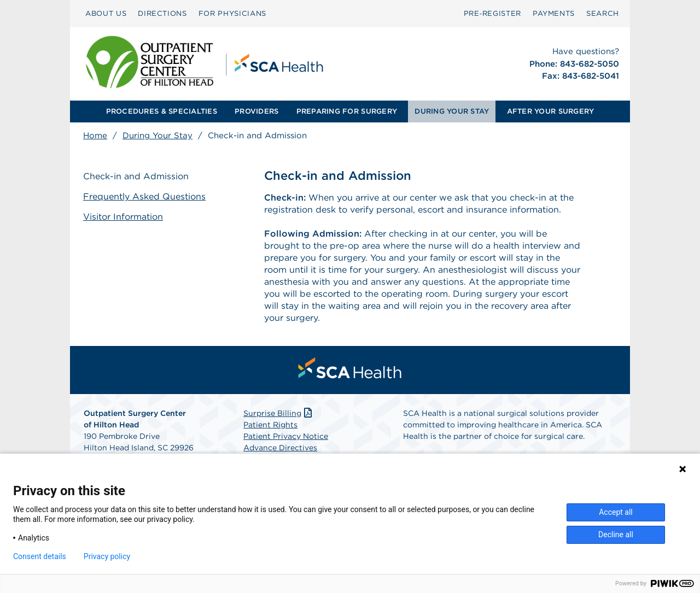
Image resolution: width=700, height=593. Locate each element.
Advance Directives (280, 448)
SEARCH (603, 13)
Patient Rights (270, 425)
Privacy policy (107, 556)
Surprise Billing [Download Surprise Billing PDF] (279, 413)
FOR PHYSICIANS (232, 13)
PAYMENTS (554, 13)
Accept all (616, 512)
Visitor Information (123, 217)
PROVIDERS (256, 111)
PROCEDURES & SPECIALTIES (162, 111)
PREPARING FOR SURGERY (347, 111)
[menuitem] (106, 14)
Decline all (616, 535)
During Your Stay (157, 136)
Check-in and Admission (136, 176)
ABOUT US (106, 13)
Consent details (40, 556)
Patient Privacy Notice (286, 436)
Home (95, 136)
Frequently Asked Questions (144, 196)
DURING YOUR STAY (452, 111)
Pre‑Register (492, 13)
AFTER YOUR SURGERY (551, 111)
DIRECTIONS (162, 13)
